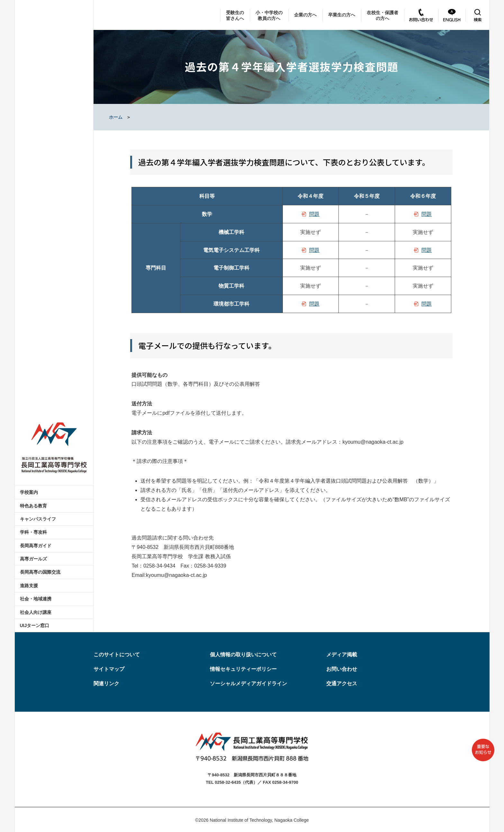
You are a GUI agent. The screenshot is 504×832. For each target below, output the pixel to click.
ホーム (116, 117)
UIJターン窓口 (35, 625)
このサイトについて (117, 655)
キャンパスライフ (38, 519)
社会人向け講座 (36, 612)
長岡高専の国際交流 (40, 572)
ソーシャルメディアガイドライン (248, 684)
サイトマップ (109, 669)
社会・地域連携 (36, 599)
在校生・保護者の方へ (382, 15)
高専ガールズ (33, 559)
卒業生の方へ (342, 15)
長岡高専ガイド (36, 546)
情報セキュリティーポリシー (243, 669)
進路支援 (29, 586)
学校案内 (29, 492)
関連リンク (106, 684)
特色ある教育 (33, 506)
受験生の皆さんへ (235, 15)
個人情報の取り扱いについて (243, 655)
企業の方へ (305, 15)
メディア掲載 (342, 655)
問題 (314, 214)
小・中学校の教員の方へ (269, 15)
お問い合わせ (342, 669)
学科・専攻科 (33, 532)
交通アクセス (342, 684)
